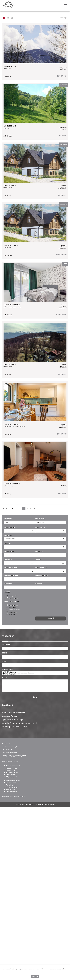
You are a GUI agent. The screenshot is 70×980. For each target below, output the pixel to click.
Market (7, 592)
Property (8, 519)
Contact (23, 797)
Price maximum (41, 527)
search (50, 618)
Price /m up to (41, 568)
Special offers (11, 608)
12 (24, 509)
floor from (9, 584)
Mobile (4, 653)
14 (31, 509)
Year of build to (42, 576)
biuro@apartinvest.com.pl (15, 727)
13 (27, 509)
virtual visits (11, 614)
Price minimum (10, 527)
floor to (39, 584)
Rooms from (9, 552)
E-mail (4, 661)
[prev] (3, 509)
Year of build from (11, 576)
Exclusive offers (12, 612)
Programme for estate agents (35, 804)
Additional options (12, 601)
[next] (38, 509)
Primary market (12, 596)
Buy (11, 797)
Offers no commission (14, 610)
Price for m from (11, 568)
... (9, 509)
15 (35, 509)
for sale (13, 781)
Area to (38, 560)
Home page (5, 797)
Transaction (40, 519)
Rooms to (39, 552)
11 (20, 509)
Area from (8, 560)
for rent (13, 766)
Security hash (7, 670)
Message (5, 678)
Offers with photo (12, 605)
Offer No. (8, 543)
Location (8, 535)
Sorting (64, 18)
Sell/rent (16, 797)
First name (6, 645)
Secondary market (12, 598)
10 (16, 509)
